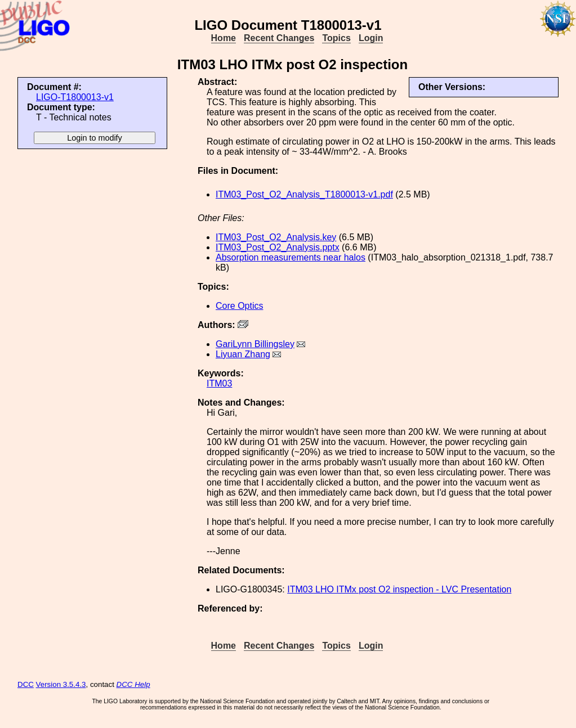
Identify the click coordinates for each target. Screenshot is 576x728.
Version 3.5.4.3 (61, 684)
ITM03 (219, 383)
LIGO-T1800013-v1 (75, 97)
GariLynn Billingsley (255, 344)
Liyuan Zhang (243, 354)
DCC (26, 684)
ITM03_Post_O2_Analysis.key (276, 237)
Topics (336, 38)
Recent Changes (279, 38)
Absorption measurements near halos (291, 257)
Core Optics (239, 306)
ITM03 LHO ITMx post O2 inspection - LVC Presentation (399, 589)
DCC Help (133, 684)
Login (371, 38)
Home (224, 38)
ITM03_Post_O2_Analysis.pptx (278, 247)
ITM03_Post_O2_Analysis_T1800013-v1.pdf (304, 194)
